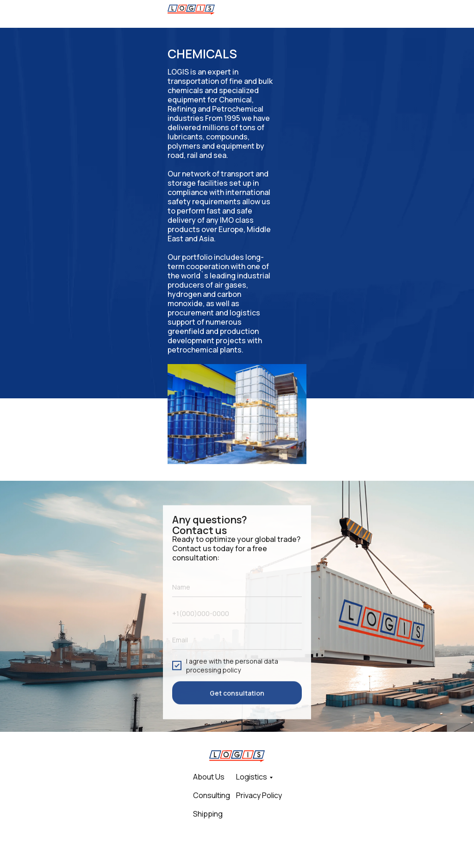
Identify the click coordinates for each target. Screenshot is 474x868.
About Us (209, 777)
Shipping (208, 814)
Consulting (212, 795)
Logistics (252, 777)
